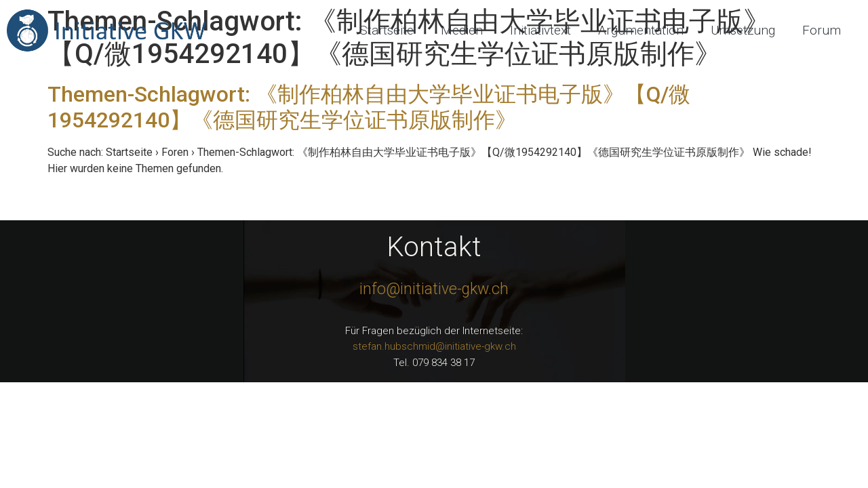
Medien (462, 30)
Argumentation (641, 30)
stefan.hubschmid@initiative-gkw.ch (434, 346)
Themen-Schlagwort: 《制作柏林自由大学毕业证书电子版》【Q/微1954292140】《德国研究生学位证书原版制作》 (369, 107)
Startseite (387, 30)
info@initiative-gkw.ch (434, 289)
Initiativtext (540, 30)
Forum (822, 30)
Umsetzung (743, 30)
